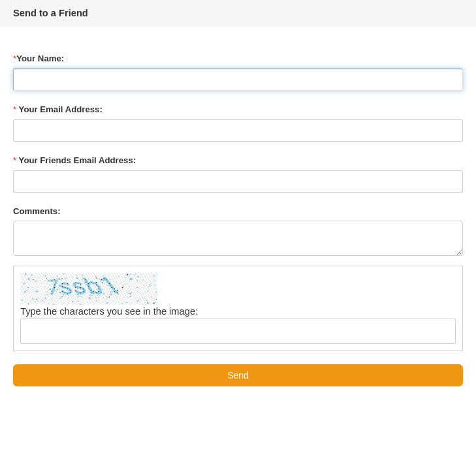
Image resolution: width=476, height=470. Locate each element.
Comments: (37, 211)
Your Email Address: (58, 109)
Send (238, 375)
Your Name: (39, 58)
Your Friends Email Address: (74, 160)
